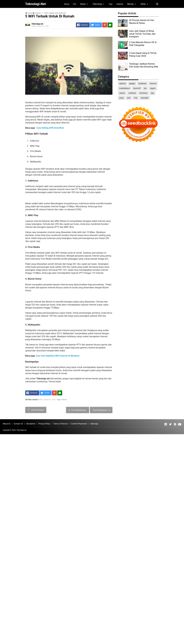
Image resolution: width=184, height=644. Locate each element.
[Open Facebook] (166, 424)
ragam (153, 88)
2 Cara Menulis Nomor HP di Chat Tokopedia (143, 44)
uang (121, 98)
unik (129, 98)
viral (136, 98)
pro (145, 88)
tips (152, 93)
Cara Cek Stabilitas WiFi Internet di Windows (58, 356)
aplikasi (123, 84)
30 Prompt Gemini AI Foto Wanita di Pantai (142, 22)
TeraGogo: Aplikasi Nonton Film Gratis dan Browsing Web (144, 65)
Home (67, 4)
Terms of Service (61, 424)
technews (143, 93)
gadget (132, 84)
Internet (120, 4)
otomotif (137, 88)
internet (64, 400)
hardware (142, 84)
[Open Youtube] (180, 424)
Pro (75, 4)
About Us (7, 424)
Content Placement (79, 424)
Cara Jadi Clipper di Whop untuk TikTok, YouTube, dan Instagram (142, 34)
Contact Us (18, 424)
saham (122, 93)
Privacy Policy (44, 424)
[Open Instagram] (175, 424)
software (132, 93)
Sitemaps (94, 424)
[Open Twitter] (170, 424)
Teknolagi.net (22, 430)
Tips (111, 4)
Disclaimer (31, 424)
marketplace (125, 88)
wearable (145, 98)
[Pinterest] (105, 25)
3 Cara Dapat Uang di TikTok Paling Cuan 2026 (143, 54)
